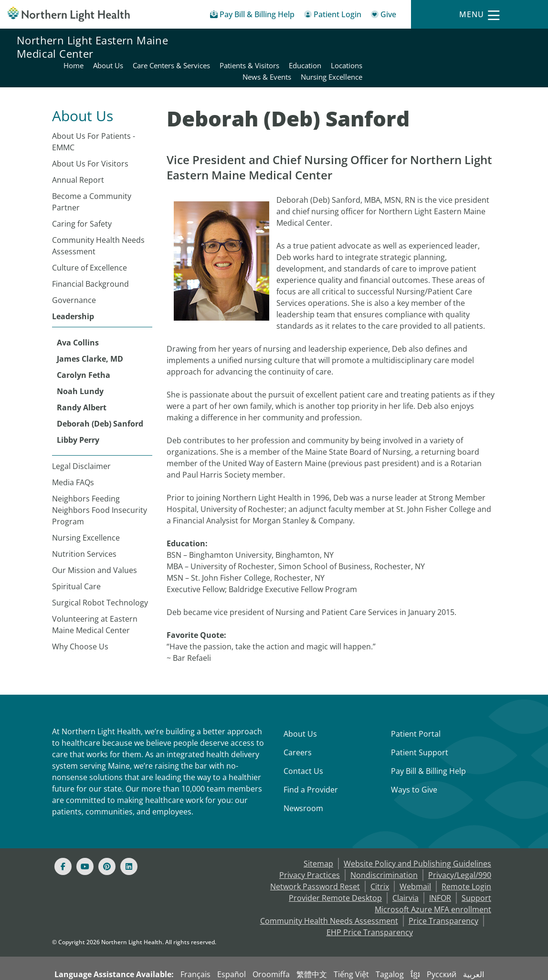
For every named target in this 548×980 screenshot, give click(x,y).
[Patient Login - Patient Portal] (333, 16)
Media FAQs (73, 459)
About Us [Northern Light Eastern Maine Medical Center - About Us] (277, 41)
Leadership (73, 293)
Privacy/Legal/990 (460, 852)
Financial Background (90, 261)
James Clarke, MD (90, 336)
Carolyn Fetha (84, 352)
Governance (74, 277)
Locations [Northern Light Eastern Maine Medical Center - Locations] (515, 41)
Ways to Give (414, 767)
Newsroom (303, 785)
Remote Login (466, 864)
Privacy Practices (310, 852)
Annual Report (78, 157)
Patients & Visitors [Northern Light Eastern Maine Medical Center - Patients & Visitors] (418, 41)
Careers (298, 730)
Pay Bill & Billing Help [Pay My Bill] (428, 748)
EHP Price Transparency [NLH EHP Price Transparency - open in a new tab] (370, 909)
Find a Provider (311, 767)
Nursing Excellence (86, 515)
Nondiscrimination (384, 852)
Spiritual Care (76, 563)
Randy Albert (82, 385)
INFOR (440, 875)
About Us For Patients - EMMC (94, 119)
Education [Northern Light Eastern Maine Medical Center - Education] (474, 41)
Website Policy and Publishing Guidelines (417, 841)
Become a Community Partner (92, 179)
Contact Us (303, 748)
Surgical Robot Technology (100, 580)
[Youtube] (85, 844)
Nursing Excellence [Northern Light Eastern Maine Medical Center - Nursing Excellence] (500, 52)
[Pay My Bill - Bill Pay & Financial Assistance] (252, 16)
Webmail (415, 864)
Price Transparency (443, 898)
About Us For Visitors (90, 141)
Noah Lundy (80, 368)
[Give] (384, 16)
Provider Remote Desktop (335, 875)
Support (476, 875)
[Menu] (479, 15)
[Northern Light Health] (68, 14)
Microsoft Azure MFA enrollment (433, 886)
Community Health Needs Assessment (98, 223)
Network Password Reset (315, 864)
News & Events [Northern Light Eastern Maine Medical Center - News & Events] (435, 52)
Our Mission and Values (95, 547)
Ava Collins (78, 320)
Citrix (380, 864)
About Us (300, 711)
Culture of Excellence (90, 245)
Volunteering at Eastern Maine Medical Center (95, 602)
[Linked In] (129, 844)
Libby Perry (78, 417)
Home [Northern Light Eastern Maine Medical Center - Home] (242, 41)
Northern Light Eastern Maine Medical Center (92, 47)
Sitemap (318, 841)
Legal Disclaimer (81, 443)
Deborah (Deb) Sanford (100, 401)
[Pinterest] (107, 844)
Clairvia (406, 875)
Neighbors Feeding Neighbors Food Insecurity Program (100, 487)
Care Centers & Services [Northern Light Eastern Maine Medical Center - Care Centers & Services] (340, 41)
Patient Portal (416, 711)
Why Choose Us (80, 624)
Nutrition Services (84, 531)
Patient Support (420, 730)
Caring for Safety (82, 201)
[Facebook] (63, 844)
